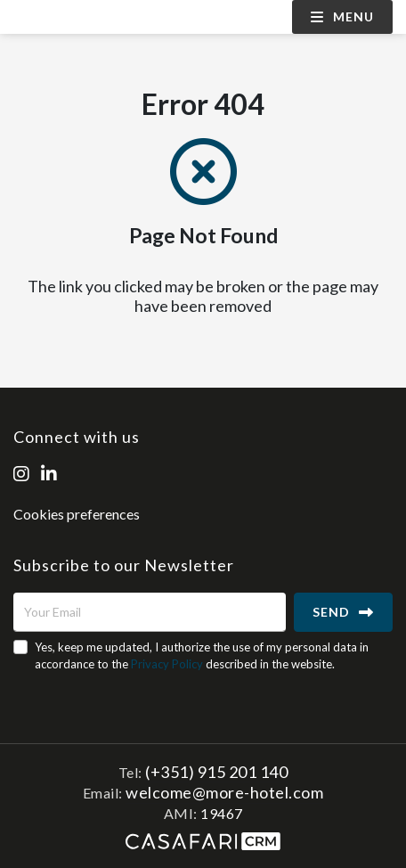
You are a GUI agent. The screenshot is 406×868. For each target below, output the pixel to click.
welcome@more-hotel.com (224, 792)
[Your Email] (150, 612)
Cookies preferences (77, 514)
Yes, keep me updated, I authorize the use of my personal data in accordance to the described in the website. (202, 655)
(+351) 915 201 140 (216, 772)
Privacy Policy (167, 664)
